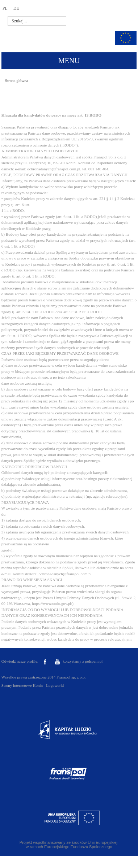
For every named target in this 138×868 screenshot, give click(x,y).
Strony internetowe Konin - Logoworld (33, 685)
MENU (69, 61)
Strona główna (17, 80)
